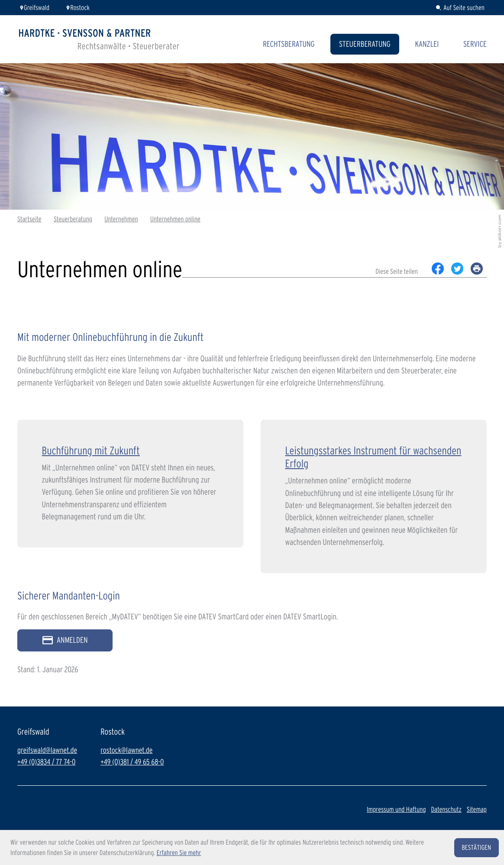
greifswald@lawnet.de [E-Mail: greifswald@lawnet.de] (47, 750)
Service (475, 44)
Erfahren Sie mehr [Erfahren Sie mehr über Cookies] (179, 853)
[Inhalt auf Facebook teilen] (438, 269)
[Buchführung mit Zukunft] (130, 484)
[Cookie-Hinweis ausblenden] (477, 848)
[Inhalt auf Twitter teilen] (457, 269)
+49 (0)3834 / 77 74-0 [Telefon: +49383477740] (46, 762)
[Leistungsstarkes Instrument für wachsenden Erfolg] (374, 496)
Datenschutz (446, 809)
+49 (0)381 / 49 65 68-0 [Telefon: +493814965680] (132, 762)
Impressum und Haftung (396, 809)
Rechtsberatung (289, 44)
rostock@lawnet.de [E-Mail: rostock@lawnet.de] (126, 750)
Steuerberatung (365, 44)
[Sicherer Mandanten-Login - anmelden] (65, 640)
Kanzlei (427, 44)
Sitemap (477, 809)
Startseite (29, 219)
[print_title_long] (477, 269)
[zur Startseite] (99, 39)
